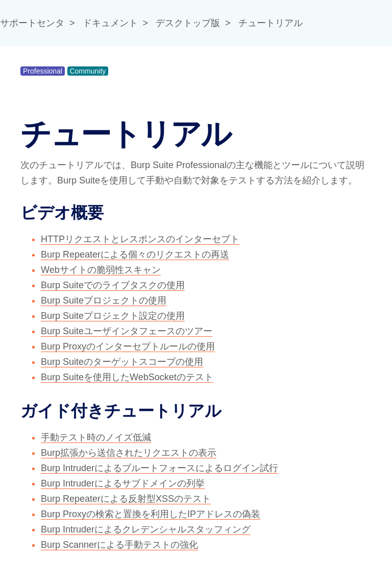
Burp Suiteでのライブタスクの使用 (113, 285)
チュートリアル (271, 23)
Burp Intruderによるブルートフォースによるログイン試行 (160, 468)
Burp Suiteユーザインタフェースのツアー (127, 331)
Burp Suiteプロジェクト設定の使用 (113, 316)
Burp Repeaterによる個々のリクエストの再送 (135, 254)
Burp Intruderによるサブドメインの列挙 (123, 483)
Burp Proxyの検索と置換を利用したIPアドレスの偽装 (151, 514)
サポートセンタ (32, 23)
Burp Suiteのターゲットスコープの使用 (122, 362)
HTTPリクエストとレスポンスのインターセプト (140, 239)
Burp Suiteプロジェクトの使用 (104, 300)
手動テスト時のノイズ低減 (96, 437)
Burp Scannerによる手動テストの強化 (119, 545)
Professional (43, 71)
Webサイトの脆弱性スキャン (101, 270)
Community (88, 71)
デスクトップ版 (188, 23)
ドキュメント (110, 23)
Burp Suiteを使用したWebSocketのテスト (127, 377)
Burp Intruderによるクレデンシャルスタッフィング (146, 529)
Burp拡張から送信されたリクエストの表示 (129, 453)
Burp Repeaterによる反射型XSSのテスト (126, 499)
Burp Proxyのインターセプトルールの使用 (128, 346)
